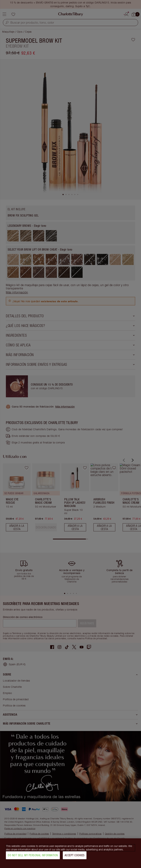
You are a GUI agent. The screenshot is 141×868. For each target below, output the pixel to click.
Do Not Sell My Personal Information (33, 855)
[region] (70, 853)
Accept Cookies (75, 855)
